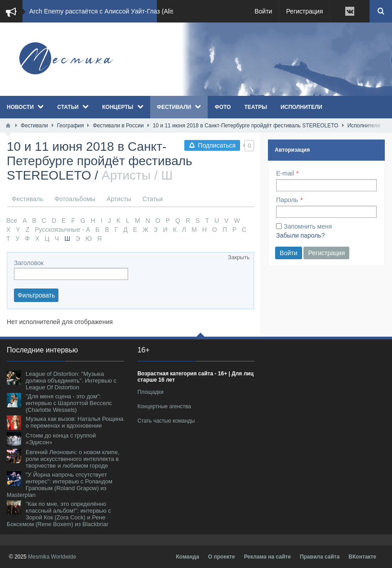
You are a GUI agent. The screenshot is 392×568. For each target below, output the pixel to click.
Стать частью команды (166, 421)
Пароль (287, 200)
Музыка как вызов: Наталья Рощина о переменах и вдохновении (75, 422)
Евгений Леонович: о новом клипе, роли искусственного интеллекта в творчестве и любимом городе (73, 459)
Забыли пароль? (300, 235)
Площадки (151, 392)
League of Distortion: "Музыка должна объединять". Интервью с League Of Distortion (71, 381)
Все (12, 221)
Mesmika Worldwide (52, 557)
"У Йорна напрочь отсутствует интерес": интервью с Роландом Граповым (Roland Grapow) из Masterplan (60, 485)
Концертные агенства (164, 406)
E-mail (285, 173)
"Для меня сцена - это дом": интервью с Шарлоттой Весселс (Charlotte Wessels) (69, 403)
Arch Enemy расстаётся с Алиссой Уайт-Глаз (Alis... (104, 11)
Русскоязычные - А (62, 230)
